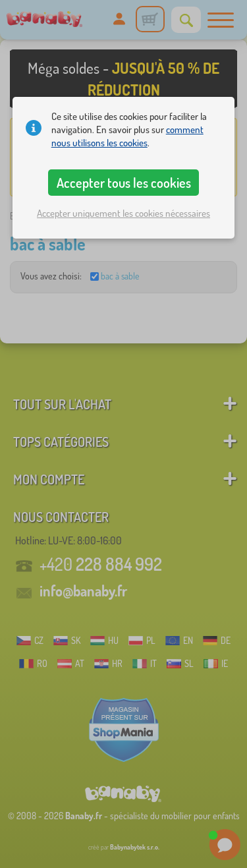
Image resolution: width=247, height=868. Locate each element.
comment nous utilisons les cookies (127, 136)
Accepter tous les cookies (124, 183)
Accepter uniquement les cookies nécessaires (123, 213)
